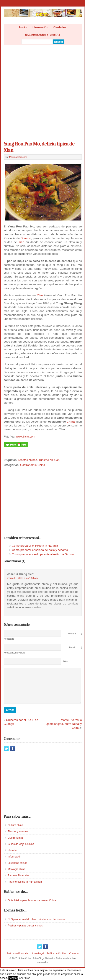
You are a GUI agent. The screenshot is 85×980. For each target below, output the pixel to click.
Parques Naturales (19, 882)
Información (40, 27)
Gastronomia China (33, 465)
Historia (12, 857)
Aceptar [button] (13, 978)
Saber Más (24, 978)
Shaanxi (26, 238)
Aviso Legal (38, 960)
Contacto (74, 960)
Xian (21, 242)
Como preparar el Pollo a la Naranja (35, 546)
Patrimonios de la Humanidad (25, 888)
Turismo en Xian (49, 460)
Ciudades (60, 27)
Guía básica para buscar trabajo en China (32, 907)
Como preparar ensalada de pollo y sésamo (40, 550)
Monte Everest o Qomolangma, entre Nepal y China (64, 730)
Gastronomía (15, 844)
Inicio (23, 27)
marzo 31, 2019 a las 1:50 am (22, 578)
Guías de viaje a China (21, 851)
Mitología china (17, 876)
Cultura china (16, 832)
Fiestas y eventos (18, 838)
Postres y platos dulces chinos (25, 932)
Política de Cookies (56, 960)
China (71, 422)
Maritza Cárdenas (18, 157)
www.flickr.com (25, 437)
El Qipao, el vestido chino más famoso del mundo (36, 926)
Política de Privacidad (18, 960)
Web (65, 661)
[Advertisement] (42, 92)
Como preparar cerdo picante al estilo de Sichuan (44, 554)
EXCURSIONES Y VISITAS (43, 35)
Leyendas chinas (18, 869)
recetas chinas (28, 460)
